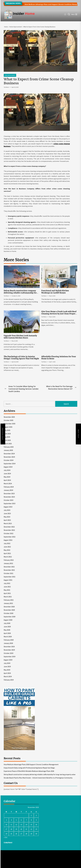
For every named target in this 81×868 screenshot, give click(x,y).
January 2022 (8, 563)
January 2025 (8, 450)
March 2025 (8, 444)
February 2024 (9, 487)
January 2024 (8, 490)
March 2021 (8, 597)
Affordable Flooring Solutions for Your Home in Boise (59, 358)
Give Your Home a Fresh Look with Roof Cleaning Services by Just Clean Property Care (59, 314)
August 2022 (8, 540)
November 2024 (9, 457)
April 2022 (7, 553)
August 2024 (8, 467)
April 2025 (7, 440)
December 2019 (9, 647)
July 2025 (7, 430)
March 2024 (8, 483)
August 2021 (8, 580)
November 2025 (9, 417)
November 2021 (9, 570)
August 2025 (8, 427)
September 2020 (10, 617)
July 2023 (7, 510)
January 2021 (8, 603)
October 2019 (8, 653)
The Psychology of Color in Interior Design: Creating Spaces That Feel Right (21, 358)
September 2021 (10, 577)
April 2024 (7, 480)
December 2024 (9, 454)
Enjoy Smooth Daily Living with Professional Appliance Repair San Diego (29, 768)
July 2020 (7, 623)
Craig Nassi (8, 842)
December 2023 (9, 493)
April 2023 (7, 520)
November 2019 (9, 650)
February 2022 (9, 560)
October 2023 (8, 500)
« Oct (6, 837)
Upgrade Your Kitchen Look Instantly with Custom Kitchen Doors (20, 337)
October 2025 (8, 420)
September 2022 (10, 537)
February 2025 (9, 447)
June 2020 (7, 627)
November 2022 (9, 530)
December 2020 (9, 607)
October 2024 (8, 460)
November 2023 (9, 497)
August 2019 (8, 660)
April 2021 (7, 593)
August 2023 (8, 507)
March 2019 (8, 676)
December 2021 (9, 567)
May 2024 (7, 477)
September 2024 (10, 464)
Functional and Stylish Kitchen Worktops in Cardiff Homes (55, 292)
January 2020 (8, 643)
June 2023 (7, 513)
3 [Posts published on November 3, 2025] (6, 820)
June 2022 (7, 547)
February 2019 (9, 680)
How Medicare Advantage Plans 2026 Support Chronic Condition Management (51, 4)
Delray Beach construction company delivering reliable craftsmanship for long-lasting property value (20, 293)
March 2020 (8, 637)
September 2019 (10, 657)
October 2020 (8, 613)
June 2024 (7, 474)
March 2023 (8, 523)
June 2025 (7, 434)
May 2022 (7, 550)
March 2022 (8, 557)
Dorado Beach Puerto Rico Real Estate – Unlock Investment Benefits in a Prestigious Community (38, 778)
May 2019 (7, 670)
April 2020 (7, 633)
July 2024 (7, 470)
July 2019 (7, 663)
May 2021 (7, 590)
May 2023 (7, 517)
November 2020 (9, 610)
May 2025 (7, 437)
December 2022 (9, 527)
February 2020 (9, 640)
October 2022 (8, 533)
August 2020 (8, 620)
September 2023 (10, 503)
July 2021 (7, 583)
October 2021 (8, 573)
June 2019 (7, 666)
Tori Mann (6, 87)
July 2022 (7, 543)
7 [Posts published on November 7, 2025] (26, 820)
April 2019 (7, 673)
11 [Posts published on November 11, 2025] (11, 825)
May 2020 (7, 630)
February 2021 (9, 600)
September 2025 (10, 424)
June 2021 (7, 587)
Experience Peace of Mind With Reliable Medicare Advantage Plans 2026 (29, 771)
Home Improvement (10, 75)
